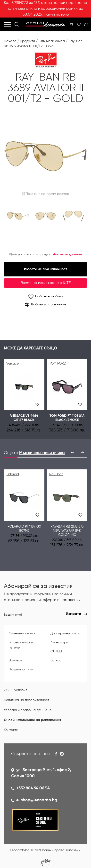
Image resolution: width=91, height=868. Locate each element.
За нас (56, 660)
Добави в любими (46, 297)
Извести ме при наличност (45, 269)
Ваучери (16, 660)
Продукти (27, 41)
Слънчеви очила (52, 41)
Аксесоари (59, 642)
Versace (12, 364)
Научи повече (56, 15)
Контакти (11, 730)
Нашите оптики (21, 669)
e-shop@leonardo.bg (37, 800)
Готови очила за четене (22, 645)
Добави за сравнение (46, 305)
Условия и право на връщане (28, 710)
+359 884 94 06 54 (33, 788)
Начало (10, 41)
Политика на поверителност (27, 700)
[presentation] (73, 452)
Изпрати (73, 614)
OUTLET (57, 651)
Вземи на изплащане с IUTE (46, 283)
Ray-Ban (56, 474)
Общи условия (16, 690)
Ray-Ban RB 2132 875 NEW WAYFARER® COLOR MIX (67, 531)
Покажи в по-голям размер (45, 194)
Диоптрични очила (66, 633)
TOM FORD (58, 364)
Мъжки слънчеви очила (42, 453)
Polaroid (13, 474)
